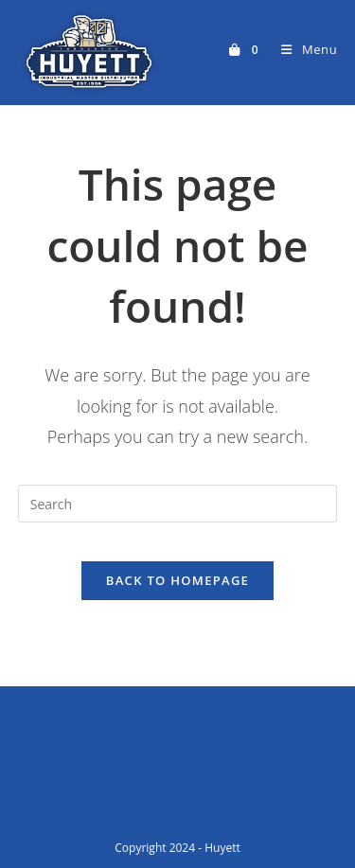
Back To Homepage (177, 580)
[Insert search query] (178, 504)
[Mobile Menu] (302, 49)
